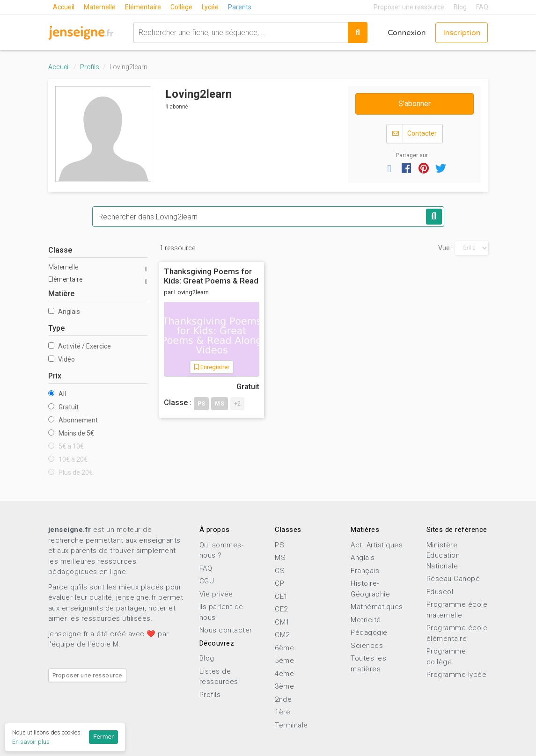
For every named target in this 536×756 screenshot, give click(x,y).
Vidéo (62, 359)
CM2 (282, 635)
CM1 (282, 622)
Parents (240, 7)
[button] (389, 168)
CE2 (281, 609)
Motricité (366, 620)
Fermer (103, 737)
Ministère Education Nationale (443, 556)
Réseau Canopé (453, 579)
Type (56, 328)
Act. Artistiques (377, 545)
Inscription (462, 33)
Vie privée (216, 594)
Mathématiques (377, 607)
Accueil (64, 7)
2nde (283, 699)
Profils (90, 67)
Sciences (367, 646)
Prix (55, 376)
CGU (207, 581)
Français (365, 571)
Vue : (445, 248)
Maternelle (100, 7)
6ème (284, 648)
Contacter (415, 134)
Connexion (407, 33)
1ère (283, 712)
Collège (181, 7)
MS (280, 558)
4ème (284, 674)
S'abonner (415, 104)
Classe (60, 250)
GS (280, 571)
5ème (284, 661)
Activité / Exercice (80, 346)
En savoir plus (31, 742)
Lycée (210, 7)
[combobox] (241, 33)
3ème (284, 686)
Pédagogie (369, 632)
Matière (61, 294)
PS (279, 545)
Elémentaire (143, 7)
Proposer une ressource (409, 7)
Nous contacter (226, 630)
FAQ (482, 7)
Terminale (291, 725)
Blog (460, 7)
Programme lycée (457, 675)
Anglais (64, 312)
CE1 (281, 596)
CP (279, 583)
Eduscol (440, 592)
